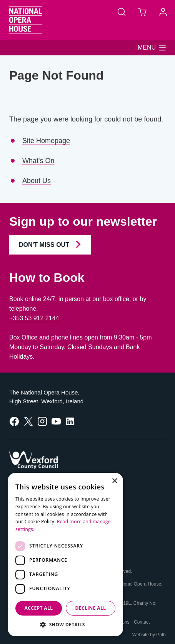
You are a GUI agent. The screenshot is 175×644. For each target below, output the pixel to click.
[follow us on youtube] (56, 421)
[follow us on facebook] (14, 421)
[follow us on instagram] (42, 421)
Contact (142, 622)
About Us (37, 181)
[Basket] (142, 12)
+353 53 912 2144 (34, 318)
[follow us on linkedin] (70, 421)
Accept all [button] (39, 608)
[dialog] (65, 555)
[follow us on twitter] (28, 421)
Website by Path (149, 635)
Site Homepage (46, 141)
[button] (152, 48)
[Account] (163, 12)
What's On (38, 161)
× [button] (114, 481)
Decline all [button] (91, 608)
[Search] (122, 12)
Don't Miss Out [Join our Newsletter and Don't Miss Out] (50, 244)
